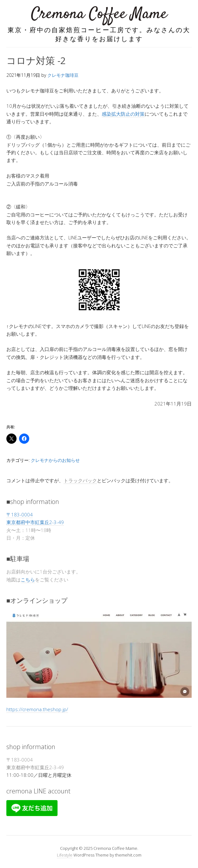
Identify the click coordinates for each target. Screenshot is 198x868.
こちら (28, 580)
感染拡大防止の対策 (123, 114)
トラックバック (80, 480)
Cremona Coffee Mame (99, 14)
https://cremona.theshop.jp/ (37, 709)
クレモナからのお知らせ (55, 460)
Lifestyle (65, 855)
